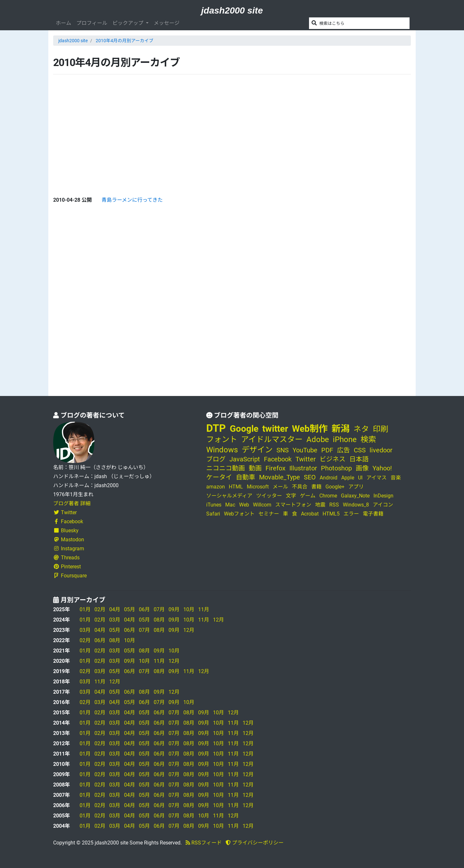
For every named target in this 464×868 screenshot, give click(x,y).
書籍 (316, 487)
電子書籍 (373, 514)
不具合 (300, 487)
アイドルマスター (272, 439)
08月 (159, 620)
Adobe (318, 439)
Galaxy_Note (355, 496)
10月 (189, 609)
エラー (351, 514)
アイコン (383, 505)
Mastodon (69, 540)
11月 (204, 609)
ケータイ (219, 477)
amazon (216, 487)
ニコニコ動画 (226, 468)
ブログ (216, 459)
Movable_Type (280, 477)
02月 (100, 609)
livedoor (381, 450)
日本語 (359, 459)
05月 (130, 609)
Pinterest (67, 567)
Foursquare (70, 576)
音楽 (396, 478)
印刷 (381, 429)
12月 (218, 620)
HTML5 (331, 514)
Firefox (275, 468)
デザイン (257, 450)
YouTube (305, 450)
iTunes (214, 505)
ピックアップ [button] (129, 23)
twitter (275, 429)
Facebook (68, 521)
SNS (283, 450)
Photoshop (336, 468)
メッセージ (167, 23)
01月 (85, 609)
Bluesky (66, 530)
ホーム (63, 23)
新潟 (341, 429)
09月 (174, 609)
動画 (255, 468)
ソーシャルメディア (229, 496)
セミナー (269, 514)
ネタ (361, 429)
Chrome (328, 496)
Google (244, 429)
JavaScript (245, 459)
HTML (236, 487)
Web (244, 505)
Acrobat (310, 514)
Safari (213, 514)
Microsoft (258, 487)
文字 (291, 496)
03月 (115, 620)
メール (280, 487)
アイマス (377, 478)
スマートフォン (293, 505)
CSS (360, 450)
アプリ (356, 487)
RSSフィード (204, 843)
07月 (159, 609)
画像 (362, 468)
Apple (348, 478)
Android (329, 478)
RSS (334, 505)
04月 (115, 609)
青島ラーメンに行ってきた (132, 200)
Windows (222, 450)
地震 (320, 505)
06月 (144, 609)
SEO (310, 477)
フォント (222, 439)
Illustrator (303, 468)
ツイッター (269, 496)
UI (360, 478)
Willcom (262, 505)
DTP (216, 428)
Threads (66, 558)
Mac (230, 505)
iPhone (345, 439)
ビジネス (333, 459)
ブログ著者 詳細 (72, 503)
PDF (327, 450)
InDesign (383, 496)
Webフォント (239, 514)
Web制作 (310, 429)
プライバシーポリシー (255, 843)
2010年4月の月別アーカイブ (125, 41)
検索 (368, 439)
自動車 (246, 477)
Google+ (335, 487)
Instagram (69, 549)
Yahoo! (382, 468)
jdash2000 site (232, 10)
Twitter (65, 512)
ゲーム (308, 496)
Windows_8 (356, 505)
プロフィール (92, 23)
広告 (343, 450)
